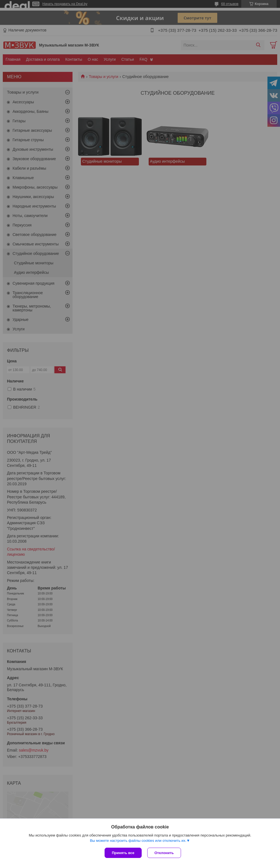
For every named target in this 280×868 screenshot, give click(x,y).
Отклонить (164, 853)
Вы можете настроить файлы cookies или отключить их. (138, 841)
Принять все (123, 853)
